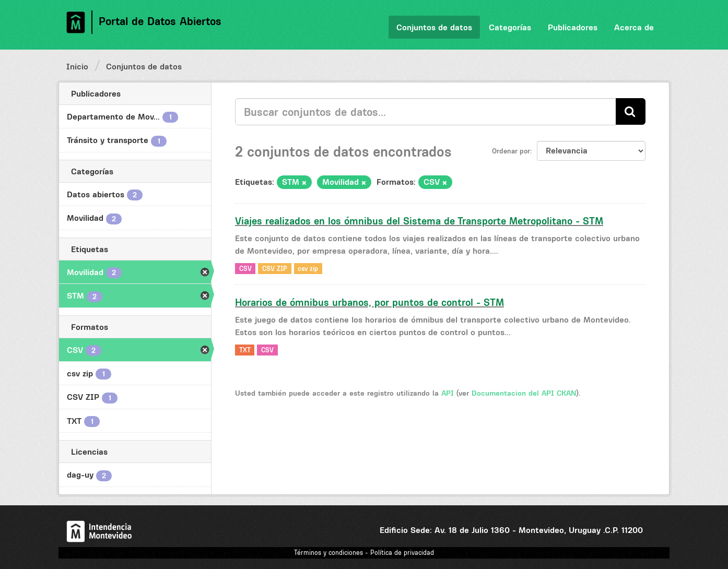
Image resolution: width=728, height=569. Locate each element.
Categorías (510, 27)
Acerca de (634, 27)
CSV (245, 268)
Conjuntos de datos (434, 27)
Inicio (77, 66)
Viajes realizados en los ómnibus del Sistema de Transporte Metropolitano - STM (419, 221)
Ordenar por (511, 151)
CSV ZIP (275, 268)
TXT (245, 349)
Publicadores (573, 27)
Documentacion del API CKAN (524, 393)
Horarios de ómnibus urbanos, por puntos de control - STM (369, 302)
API (448, 393)
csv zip (308, 268)
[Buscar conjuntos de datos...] (426, 112)
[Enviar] (631, 111)
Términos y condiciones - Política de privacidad (364, 553)
